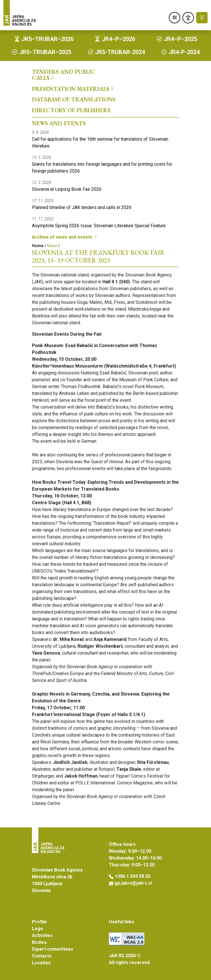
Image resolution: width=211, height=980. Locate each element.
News (52, 246)
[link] (188, 18)
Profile (39, 922)
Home (38, 246)
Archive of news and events (65, 237)
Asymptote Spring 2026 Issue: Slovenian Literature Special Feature (99, 226)
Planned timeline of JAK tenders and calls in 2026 (82, 207)
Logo (37, 929)
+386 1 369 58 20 (132, 876)
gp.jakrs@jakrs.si (133, 883)
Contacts (42, 956)
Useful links (122, 922)
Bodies (39, 942)
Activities (42, 935)
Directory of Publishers (71, 110)
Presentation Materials (73, 89)
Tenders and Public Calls (64, 75)
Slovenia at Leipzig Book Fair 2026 (67, 189)
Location (41, 963)
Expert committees (53, 949)
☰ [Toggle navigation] (202, 18)
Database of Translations (74, 99)
